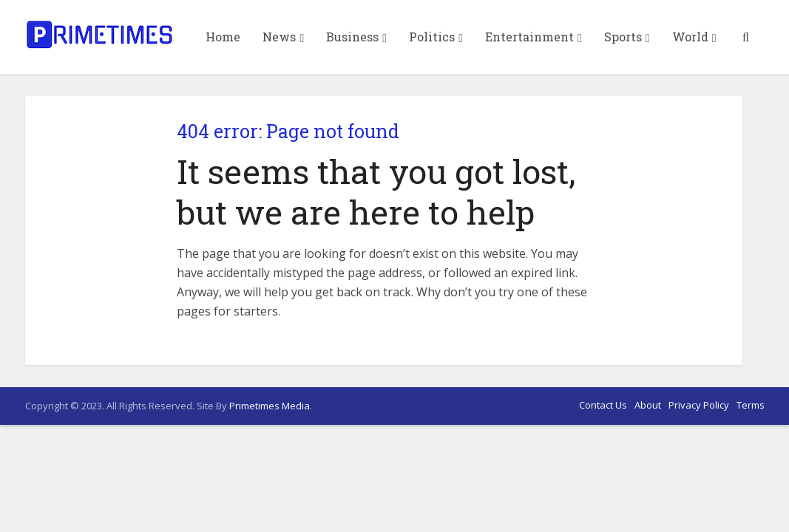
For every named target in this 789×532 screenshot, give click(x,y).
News (279, 37)
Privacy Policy (699, 405)
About (648, 405)
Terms (751, 405)
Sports (623, 37)
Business (352, 37)
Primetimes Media (270, 406)
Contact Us (603, 405)
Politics (432, 37)
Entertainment (529, 37)
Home (223, 37)
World (690, 37)
